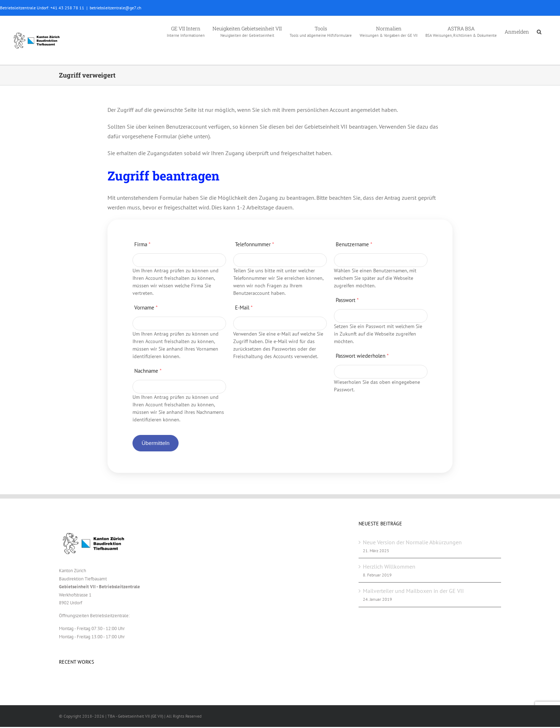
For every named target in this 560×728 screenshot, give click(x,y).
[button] (539, 31)
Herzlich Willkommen (389, 566)
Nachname (148, 371)
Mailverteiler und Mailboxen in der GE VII (413, 591)
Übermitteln (155, 443)
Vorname (146, 308)
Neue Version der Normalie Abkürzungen (412, 542)
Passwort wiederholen (362, 356)
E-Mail (244, 308)
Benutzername (354, 244)
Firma (142, 244)
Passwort (347, 300)
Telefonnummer (254, 244)
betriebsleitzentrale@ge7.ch (116, 8)
